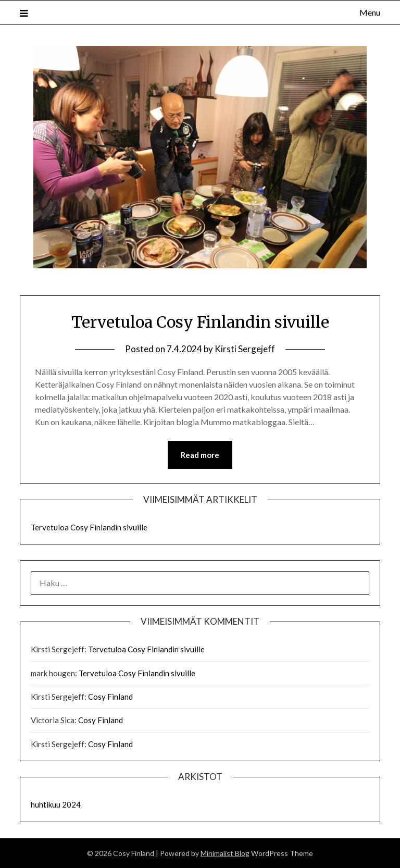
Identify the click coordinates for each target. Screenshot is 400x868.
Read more (200, 455)
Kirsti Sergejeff (245, 349)
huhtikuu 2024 (56, 804)
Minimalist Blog (225, 853)
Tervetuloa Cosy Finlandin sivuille (200, 322)
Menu (370, 12)
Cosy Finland (110, 697)
